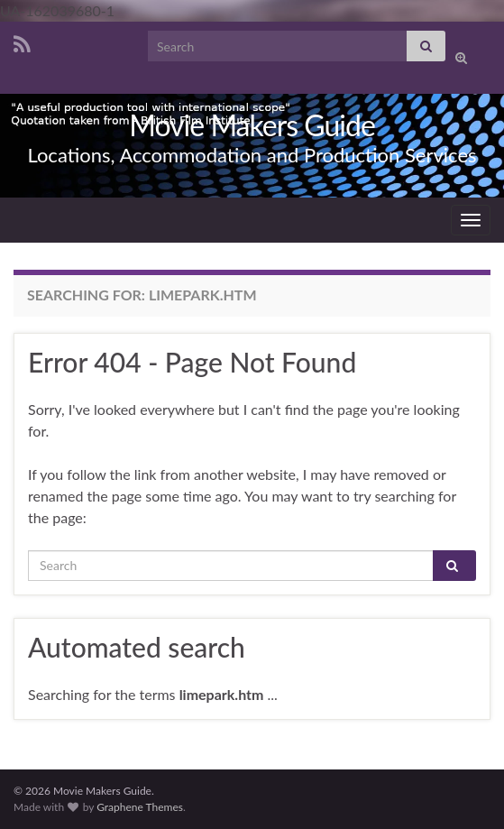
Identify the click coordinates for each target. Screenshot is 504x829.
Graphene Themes (140, 807)
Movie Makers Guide (252, 125)
